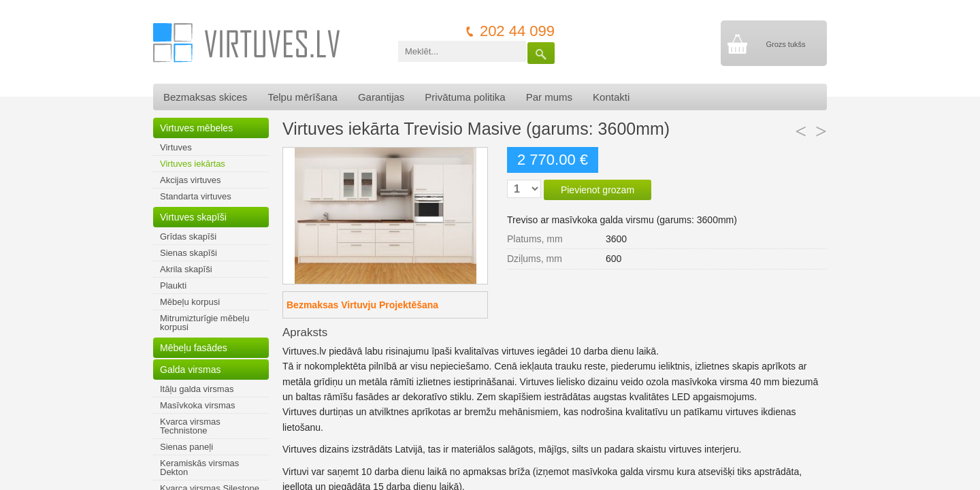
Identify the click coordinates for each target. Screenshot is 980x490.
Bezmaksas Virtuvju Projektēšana (362, 305)
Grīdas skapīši (188, 236)
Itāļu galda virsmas (197, 389)
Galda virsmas (190, 370)
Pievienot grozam (598, 190)
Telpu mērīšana (303, 97)
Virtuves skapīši (193, 217)
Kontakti (611, 97)
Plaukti (173, 285)
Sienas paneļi (186, 447)
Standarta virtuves (196, 196)
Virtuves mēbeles (196, 128)
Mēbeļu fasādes (194, 348)
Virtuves (176, 147)
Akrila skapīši (186, 269)
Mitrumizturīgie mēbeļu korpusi (205, 323)
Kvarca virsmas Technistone (190, 426)
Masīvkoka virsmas (198, 405)
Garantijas (381, 97)
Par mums (549, 97)
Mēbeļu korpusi (190, 302)
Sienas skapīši (189, 253)
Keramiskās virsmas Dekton (199, 468)
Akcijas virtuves (191, 180)
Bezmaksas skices (205, 97)
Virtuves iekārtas (193, 164)
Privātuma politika (465, 97)
